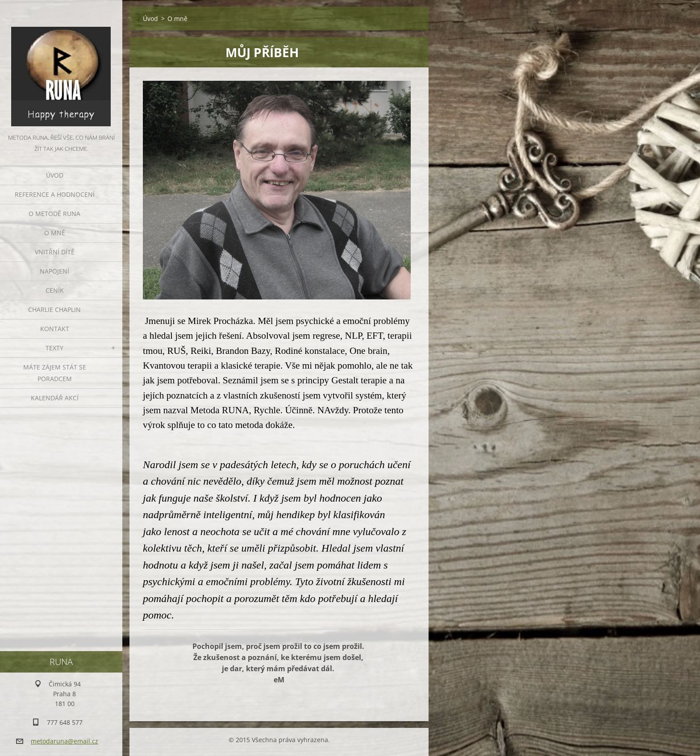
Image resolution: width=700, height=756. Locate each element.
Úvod (55, 175)
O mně (55, 233)
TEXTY (54, 348)
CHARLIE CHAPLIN (54, 309)
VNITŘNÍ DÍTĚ (55, 252)
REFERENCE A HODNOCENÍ (55, 194)
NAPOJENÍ (54, 271)
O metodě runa (54, 214)
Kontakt (55, 329)
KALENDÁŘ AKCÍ (55, 398)
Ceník (55, 290)
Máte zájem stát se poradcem (55, 373)
